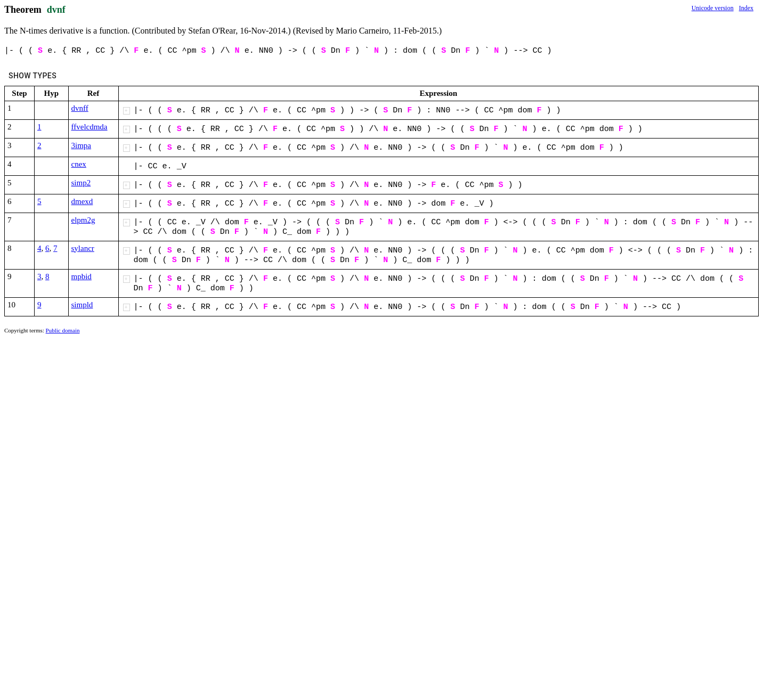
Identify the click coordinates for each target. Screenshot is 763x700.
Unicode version (713, 8)
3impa (82, 145)
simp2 (81, 183)
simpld (82, 305)
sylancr (83, 248)
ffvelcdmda (90, 127)
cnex (79, 164)
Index (746, 8)
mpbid (82, 276)
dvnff (80, 108)
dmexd (82, 201)
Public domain (63, 330)
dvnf (56, 10)
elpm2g (83, 220)
